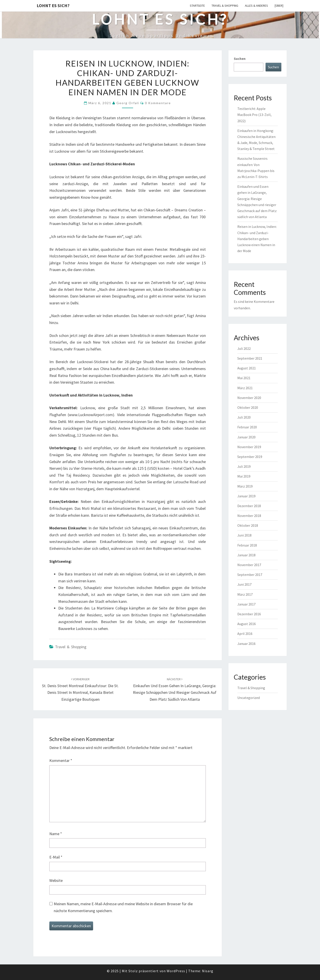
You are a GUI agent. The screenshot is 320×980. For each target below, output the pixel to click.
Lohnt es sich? (53, 5)
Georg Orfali (128, 103)
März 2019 (245, 486)
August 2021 (247, 368)
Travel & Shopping (225, 6)
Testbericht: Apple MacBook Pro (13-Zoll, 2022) (254, 115)
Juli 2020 (244, 417)
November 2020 (249, 398)
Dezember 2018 (249, 506)
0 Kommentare (158, 103)
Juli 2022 (244, 348)
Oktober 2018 (248, 525)
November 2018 (249, 516)
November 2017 (249, 565)
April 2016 (245, 634)
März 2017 (245, 594)
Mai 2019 (244, 476)
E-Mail (56, 857)
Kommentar (61, 760)
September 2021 (250, 358)
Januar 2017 (246, 604)
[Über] (279, 6)
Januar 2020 (246, 437)
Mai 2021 (244, 378)
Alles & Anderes (256, 6)
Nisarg (208, 971)
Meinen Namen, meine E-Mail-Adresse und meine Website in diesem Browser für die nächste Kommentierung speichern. (123, 907)
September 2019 (250, 457)
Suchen (240, 59)
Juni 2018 (244, 535)
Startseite (197, 6)
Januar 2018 (246, 555)
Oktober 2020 (248, 407)
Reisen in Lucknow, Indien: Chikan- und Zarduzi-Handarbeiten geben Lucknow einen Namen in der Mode (257, 239)
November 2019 (249, 447)
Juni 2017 (244, 584)
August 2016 (247, 624)
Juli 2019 (244, 466)
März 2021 (245, 388)
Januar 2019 (246, 496)
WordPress (176, 971)
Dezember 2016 (249, 614)
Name (56, 834)
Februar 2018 (247, 545)
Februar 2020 (247, 427)
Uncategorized (249, 698)
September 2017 (250, 575)
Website (56, 880)
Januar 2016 (246, 644)
